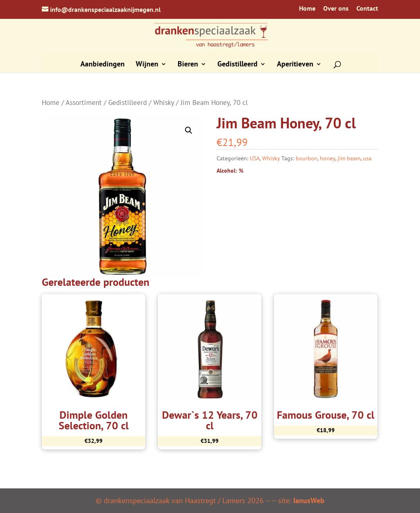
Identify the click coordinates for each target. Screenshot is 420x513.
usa (367, 158)
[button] (189, 130)
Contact (367, 9)
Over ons (336, 9)
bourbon (307, 158)
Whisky (164, 103)
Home (307, 9)
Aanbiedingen (103, 65)
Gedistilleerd (237, 65)
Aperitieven (295, 65)
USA (255, 158)
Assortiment (84, 103)
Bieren (188, 65)
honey (328, 158)
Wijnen (147, 65)
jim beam (349, 158)
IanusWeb (309, 500)
